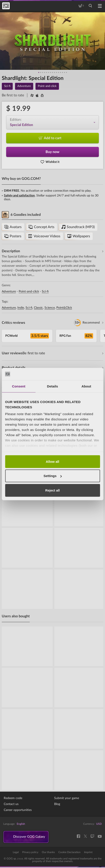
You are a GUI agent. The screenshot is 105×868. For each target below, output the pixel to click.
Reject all (53, 490)
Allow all (52, 461)
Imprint (88, 853)
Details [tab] (53, 386)
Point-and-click (29, 292)
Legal (16, 853)
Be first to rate (13, 95)
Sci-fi (45, 292)
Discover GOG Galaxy (31, 837)
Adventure (9, 292)
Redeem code (13, 798)
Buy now (52, 152)
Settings (53, 476)
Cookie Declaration (69, 853)
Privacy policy (30, 853)
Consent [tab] (19, 386)
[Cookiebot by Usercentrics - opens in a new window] (81, 374)
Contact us (11, 804)
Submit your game (67, 798)
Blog (57, 804)
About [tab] (86, 386)
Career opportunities (18, 810)
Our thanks (48, 853)
